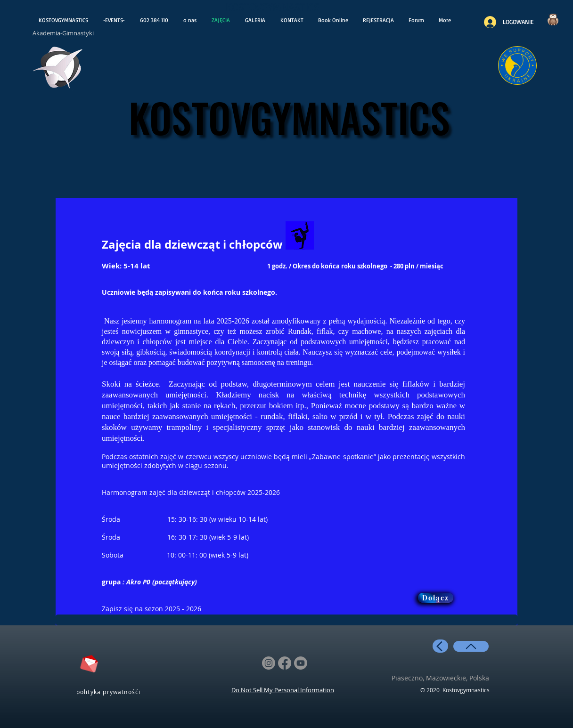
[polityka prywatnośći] (109, 692)
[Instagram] (269, 663)
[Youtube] (301, 663)
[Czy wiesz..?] (553, 20)
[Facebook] (285, 663)
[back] (440, 646)
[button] (378, 20)
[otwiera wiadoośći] (58, 70)
